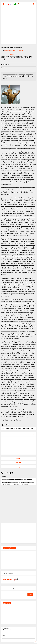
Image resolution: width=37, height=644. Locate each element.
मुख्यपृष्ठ (18, 467)
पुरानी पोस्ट (18, 463)
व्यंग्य (6, 54)
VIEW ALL (31, 603)
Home (2, 54)
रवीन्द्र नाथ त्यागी (11, 54)
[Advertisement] (18, 26)
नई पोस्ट (18, 459)
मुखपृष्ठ (4, 635)
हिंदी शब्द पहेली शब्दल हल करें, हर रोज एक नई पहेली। (14, 51)
